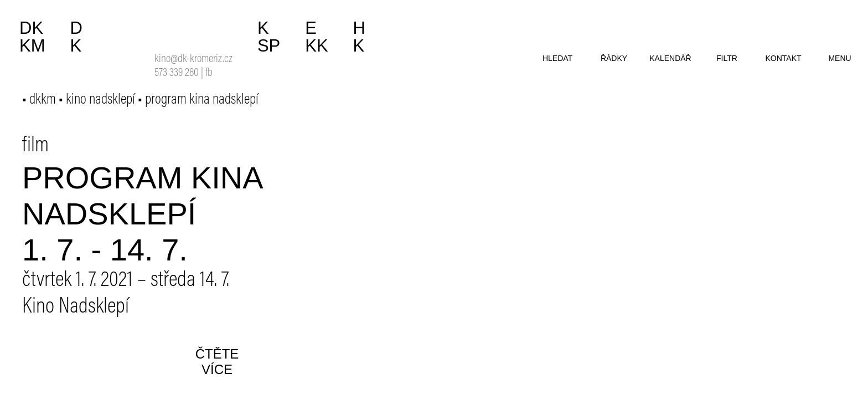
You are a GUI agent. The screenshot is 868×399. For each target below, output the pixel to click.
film (35, 146)
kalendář (670, 58)
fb (209, 73)
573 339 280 (177, 73)
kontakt (783, 58)
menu (839, 58)
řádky (614, 58)
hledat (557, 58)
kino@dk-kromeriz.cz (193, 60)
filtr (727, 58)
